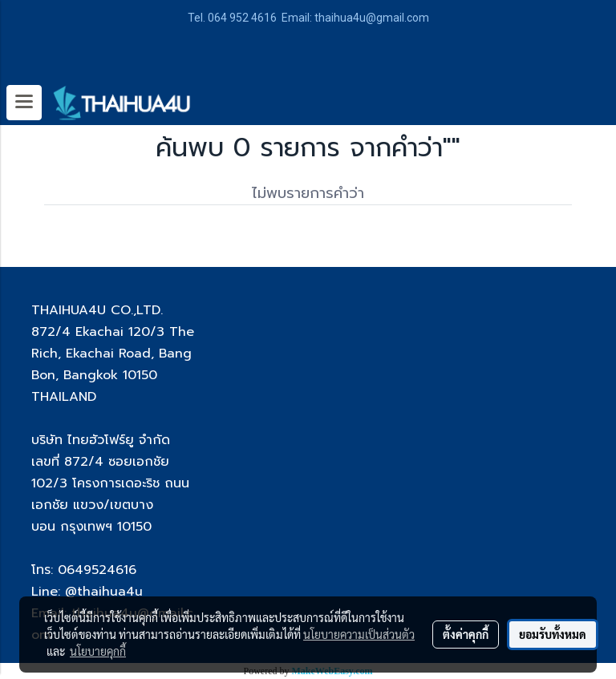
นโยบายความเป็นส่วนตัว (359, 634)
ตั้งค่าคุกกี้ (466, 634)
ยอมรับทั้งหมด (553, 634)
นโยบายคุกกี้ (98, 651)
